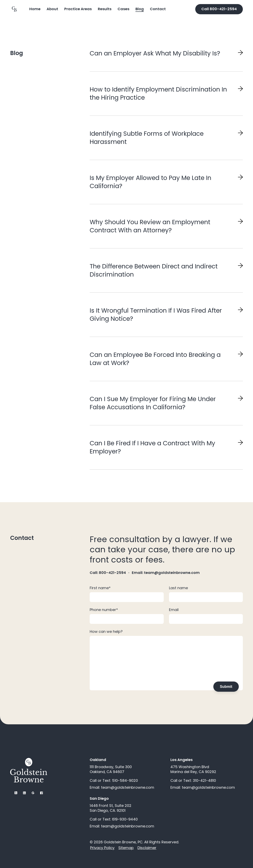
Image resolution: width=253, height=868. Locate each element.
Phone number (104, 610)
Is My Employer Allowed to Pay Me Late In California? (150, 182)
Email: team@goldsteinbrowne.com (166, 573)
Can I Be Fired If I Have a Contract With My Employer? (152, 447)
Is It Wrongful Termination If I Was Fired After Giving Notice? (156, 315)
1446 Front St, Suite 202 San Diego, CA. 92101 (111, 808)
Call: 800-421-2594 (108, 573)
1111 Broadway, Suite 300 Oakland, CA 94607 (111, 769)
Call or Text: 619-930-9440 (114, 819)
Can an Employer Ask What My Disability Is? (155, 53)
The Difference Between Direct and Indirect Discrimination (154, 270)
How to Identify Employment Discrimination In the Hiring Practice (158, 94)
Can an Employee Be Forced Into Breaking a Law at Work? (155, 359)
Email (174, 610)
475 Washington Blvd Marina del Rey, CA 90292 (193, 769)
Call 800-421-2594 (219, 9)
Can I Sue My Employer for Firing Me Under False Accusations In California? (153, 403)
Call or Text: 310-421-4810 (193, 781)
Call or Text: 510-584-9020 (114, 781)
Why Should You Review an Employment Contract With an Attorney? (150, 226)
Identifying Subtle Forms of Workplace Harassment (147, 138)
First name (100, 588)
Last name (178, 588)
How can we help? (106, 631)
